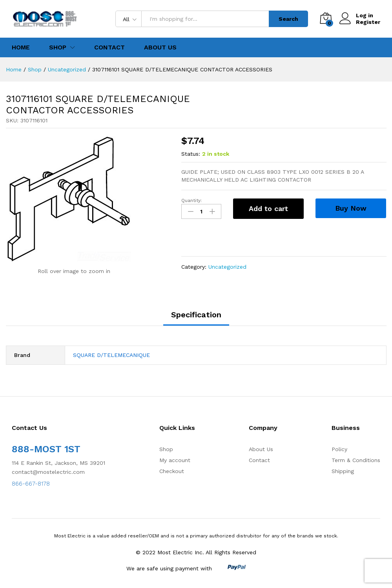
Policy (339, 449)
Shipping (343, 471)
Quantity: (191, 200)
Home (21, 47)
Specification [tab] (196, 315)
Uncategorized (227, 267)
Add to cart (268, 208)
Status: (191, 154)
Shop (166, 449)
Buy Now (351, 208)
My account (175, 460)
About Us (160, 47)
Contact (109, 47)
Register (368, 22)
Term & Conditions (356, 460)
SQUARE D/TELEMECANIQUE (111, 355)
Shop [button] (58, 47)
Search (288, 19)
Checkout (172, 471)
